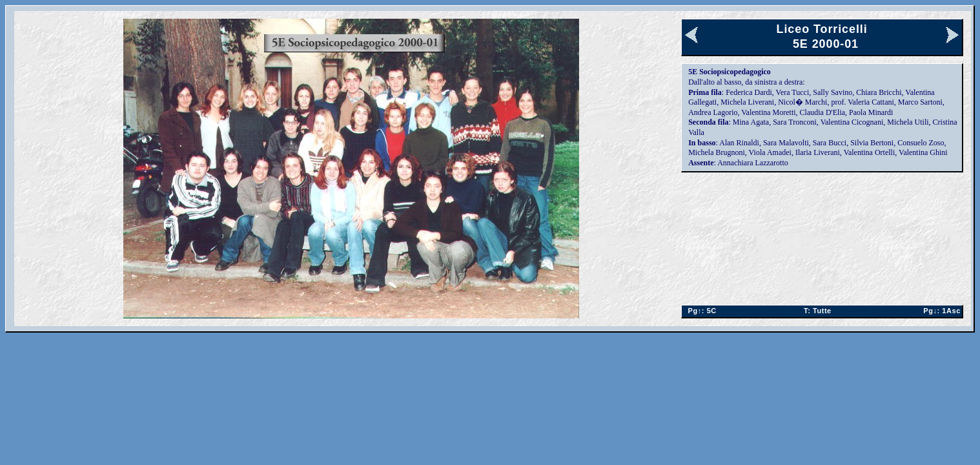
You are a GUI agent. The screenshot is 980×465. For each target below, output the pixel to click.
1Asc (940, 311)
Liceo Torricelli (822, 29)
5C (699, 311)
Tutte (818, 311)
